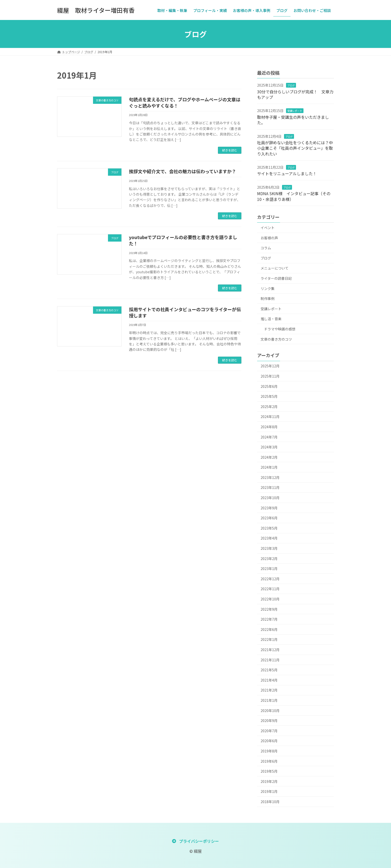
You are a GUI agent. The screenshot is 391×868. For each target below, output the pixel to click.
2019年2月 (269, 781)
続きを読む (230, 150)
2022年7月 (269, 619)
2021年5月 (269, 670)
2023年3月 (269, 548)
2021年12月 (270, 650)
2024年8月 (269, 427)
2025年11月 (270, 376)
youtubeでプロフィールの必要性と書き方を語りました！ (183, 240)
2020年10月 (270, 711)
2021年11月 (270, 660)
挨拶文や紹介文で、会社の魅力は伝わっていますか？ (183, 171)
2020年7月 (269, 731)
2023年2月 (269, 559)
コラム (266, 248)
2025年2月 (269, 407)
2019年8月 (269, 751)
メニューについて (275, 268)
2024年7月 (269, 437)
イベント (268, 228)
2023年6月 (269, 518)
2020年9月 (269, 721)
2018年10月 (270, 802)
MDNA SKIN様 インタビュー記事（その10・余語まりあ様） (294, 196)
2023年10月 (270, 498)
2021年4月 (269, 680)
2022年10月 (270, 599)
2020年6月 (269, 741)
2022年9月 (269, 609)
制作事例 (268, 298)
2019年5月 (269, 771)
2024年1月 (269, 467)
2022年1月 (269, 639)
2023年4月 (269, 538)
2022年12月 (270, 579)
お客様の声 (269, 238)
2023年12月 (270, 477)
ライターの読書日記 (276, 278)
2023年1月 (269, 569)
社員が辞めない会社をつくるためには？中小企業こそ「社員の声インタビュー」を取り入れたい (295, 148)
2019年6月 (269, 761)
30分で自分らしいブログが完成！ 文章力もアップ (295, 94)
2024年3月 (269, 447)
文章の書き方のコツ (276, 339)
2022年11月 (270, 589)
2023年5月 (269, 528)
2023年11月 (270, 487)
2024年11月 (270, 417)
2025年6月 (269, 386)
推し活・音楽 (271, 319)
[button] (195, 841)
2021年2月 (269, 690)
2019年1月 (269, 791)
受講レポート (295, 111)
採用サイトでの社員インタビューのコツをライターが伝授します (185, 312)
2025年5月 (269, 396)
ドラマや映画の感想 (280, 329)
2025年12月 (270, 366)
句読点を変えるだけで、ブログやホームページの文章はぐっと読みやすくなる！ (185, 102)
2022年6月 (269, 629)
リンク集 (268, 289)
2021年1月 (269, 700)
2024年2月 (269, 457)
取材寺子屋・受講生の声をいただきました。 (293, 120)
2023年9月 (269, 508)
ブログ (291, 85)
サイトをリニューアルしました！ (287, 173)
